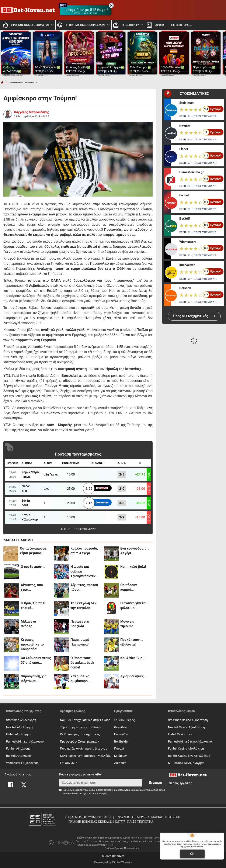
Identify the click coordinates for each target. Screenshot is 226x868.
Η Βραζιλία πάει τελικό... (33, 606)
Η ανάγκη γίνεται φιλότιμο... (133, 606)
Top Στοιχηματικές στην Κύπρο (81, 727)
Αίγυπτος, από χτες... (32, 587)
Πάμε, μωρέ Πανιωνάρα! (80, 642)
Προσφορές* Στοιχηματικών (79, 742)
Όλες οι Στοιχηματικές (194, 316)
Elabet (184, 149)
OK (192, 854)
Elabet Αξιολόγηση (19, 734)
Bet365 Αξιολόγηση (19, 756)
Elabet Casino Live (180, 734)
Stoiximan (186, 103)
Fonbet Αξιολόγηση (19, 749)
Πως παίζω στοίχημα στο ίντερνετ (84, 749)
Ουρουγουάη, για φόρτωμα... (34, 679)
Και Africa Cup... (133, 658)
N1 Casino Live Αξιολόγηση (186, 763)
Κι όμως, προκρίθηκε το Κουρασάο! (32, 644)
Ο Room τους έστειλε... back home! (82, 663)
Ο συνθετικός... (33, 567)
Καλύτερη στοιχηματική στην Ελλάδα (85, 756)
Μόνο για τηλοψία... (128, 624)
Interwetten (187, 265)
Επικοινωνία (69, 763)
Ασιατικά (120, 763)
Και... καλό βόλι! (133, 567)
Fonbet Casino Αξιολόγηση (186, 749)
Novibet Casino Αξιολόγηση (186, 727)
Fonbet (184, 195)
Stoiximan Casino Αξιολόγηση (188, 720)
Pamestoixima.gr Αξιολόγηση (26, 742)
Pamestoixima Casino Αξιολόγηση (191, 742)
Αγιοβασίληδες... (134, 676)
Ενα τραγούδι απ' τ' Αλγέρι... (135, 551)
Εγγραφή (155, 783)
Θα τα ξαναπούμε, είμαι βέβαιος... (34, 551)
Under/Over (122, 734)
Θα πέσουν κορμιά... (129, 587)
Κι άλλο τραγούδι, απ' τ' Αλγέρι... (84, 551)
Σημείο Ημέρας (125, 720)
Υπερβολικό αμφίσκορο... (81, 679)
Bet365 (185, 219)
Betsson (185, 288)
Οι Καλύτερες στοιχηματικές (80, 734)
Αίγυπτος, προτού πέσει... (84, 587)
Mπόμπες (121, 756)
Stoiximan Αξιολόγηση (21, 720)
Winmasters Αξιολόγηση (22, 763)
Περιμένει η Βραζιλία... (80, 624)
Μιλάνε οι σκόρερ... (28, 624)
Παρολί (119, 749)
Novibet (185, 126)
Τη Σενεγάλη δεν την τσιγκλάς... (83, 606)
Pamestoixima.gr (192, 172)
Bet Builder (121, 742)
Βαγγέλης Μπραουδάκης (32, 112)
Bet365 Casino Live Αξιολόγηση (189, 756)
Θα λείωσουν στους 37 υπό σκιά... (36, 660)
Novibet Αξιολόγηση (20, 727)
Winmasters (188, 242)
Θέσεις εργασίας (181, 783)
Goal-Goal (121, 727)
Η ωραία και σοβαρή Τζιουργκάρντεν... (85, 571)
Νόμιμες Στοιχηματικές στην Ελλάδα (85, 720)
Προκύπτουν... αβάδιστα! (132, 642)
